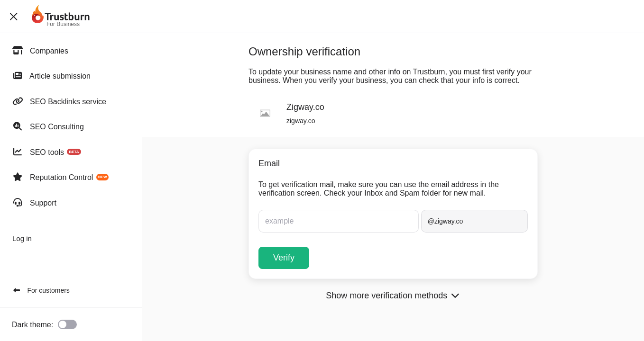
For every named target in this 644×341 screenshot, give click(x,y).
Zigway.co (305, 107)
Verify (284, 258)
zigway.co (301, 121)
